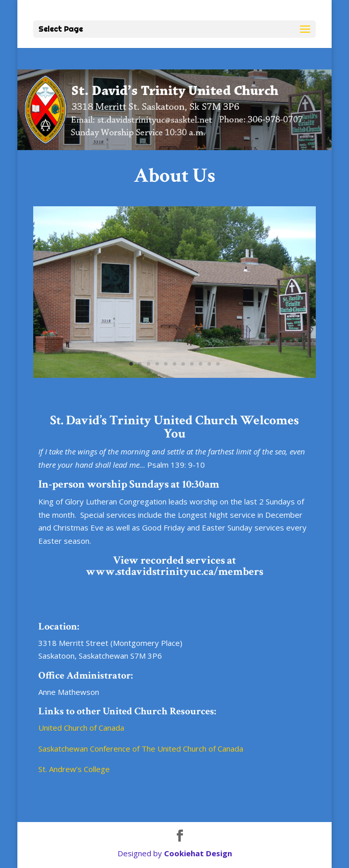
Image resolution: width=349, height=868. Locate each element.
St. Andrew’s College (74, 769)
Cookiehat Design (198, 853)
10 (209, 364)
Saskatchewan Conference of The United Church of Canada (141, 749)
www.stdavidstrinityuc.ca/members (175, 572)
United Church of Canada (81, 728)
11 (218, 364)
